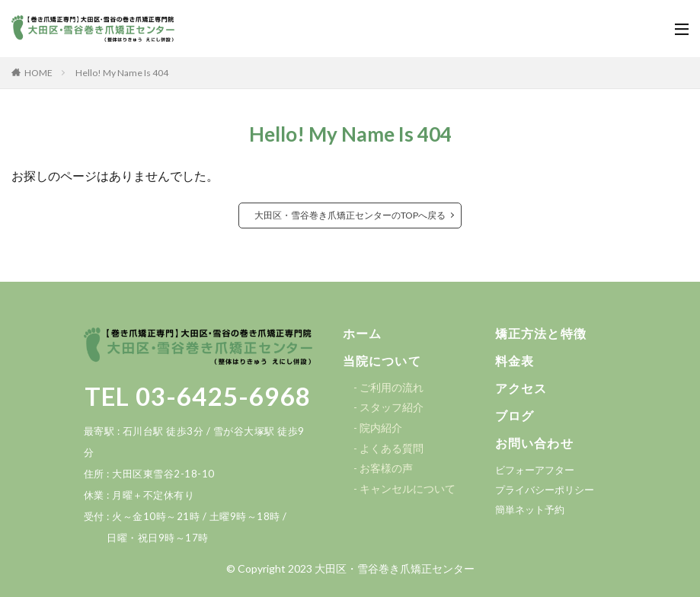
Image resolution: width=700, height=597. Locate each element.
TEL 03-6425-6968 (198, 396)
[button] (365, 334)
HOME (38, 73)
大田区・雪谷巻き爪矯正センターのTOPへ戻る (350, 215)
